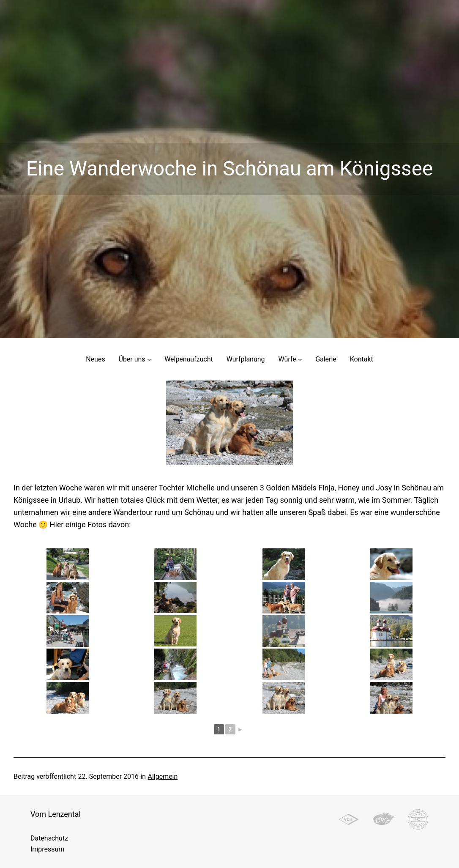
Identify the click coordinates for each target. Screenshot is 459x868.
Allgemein (163, 776)
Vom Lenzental (56, 814)
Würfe (287, 359)
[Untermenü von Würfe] (300, 359)
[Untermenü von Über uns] (149, 359)
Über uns (132, 359)
